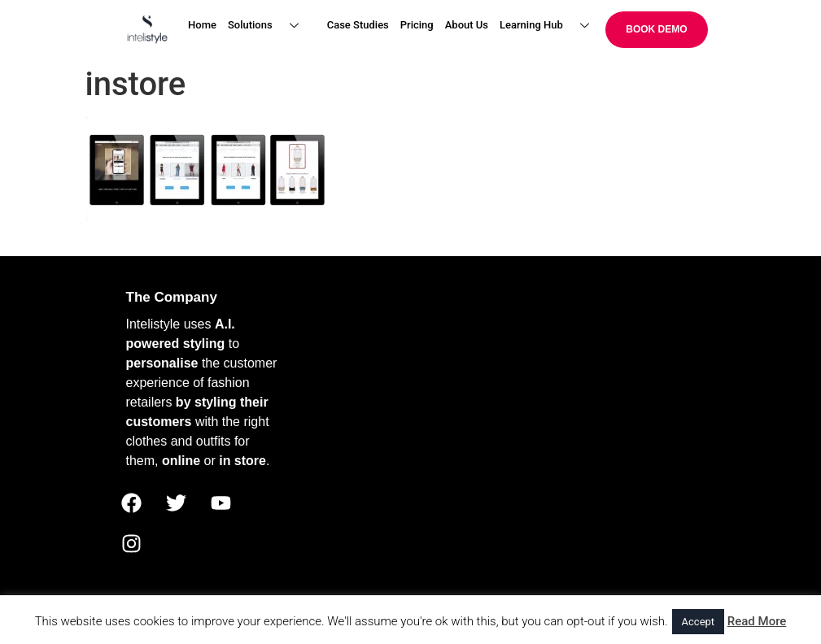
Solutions (269, 26)
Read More (757, 621)
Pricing (417, 25)
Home (202, 25)
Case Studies (358, 25)
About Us (467, 25)
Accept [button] (699, 622)
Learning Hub (550, 26)
